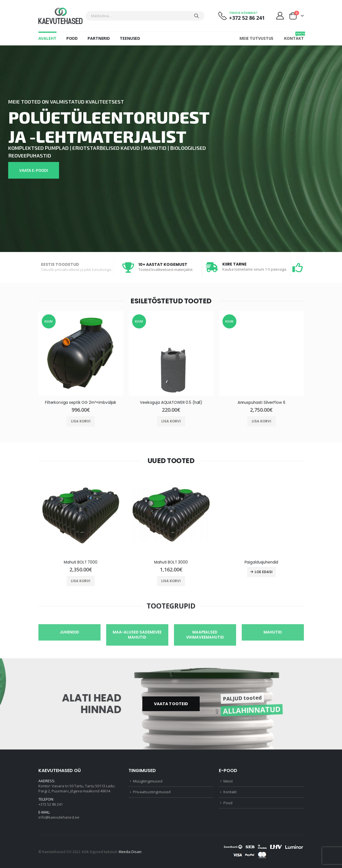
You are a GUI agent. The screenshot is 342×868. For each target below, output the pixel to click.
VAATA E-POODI (34, 170)
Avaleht (47, 38)
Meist (228, 781)
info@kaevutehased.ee (59, 817)
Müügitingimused (148, 781)
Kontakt (294, 36)
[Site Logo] (61, 16)
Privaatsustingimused (152, 792)
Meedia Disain (130, 852)
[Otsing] (197, 16)
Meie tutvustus (256, 38)
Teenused (130, 38)
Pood (72, 38)
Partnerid (99, 38)
